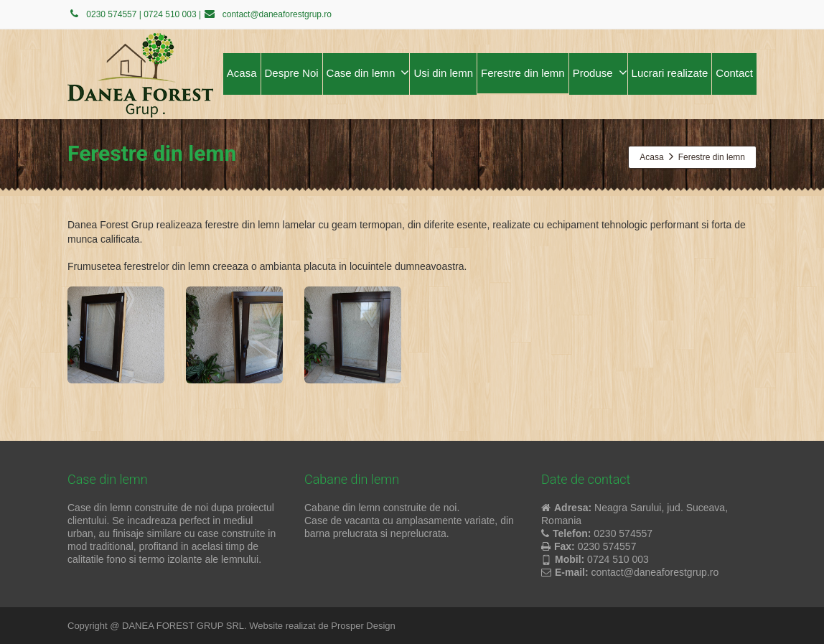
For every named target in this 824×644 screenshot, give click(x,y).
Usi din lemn (443, 73)
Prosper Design (363, 626)
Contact (734, 73)
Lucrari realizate (670, 73)
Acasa (242, 73)
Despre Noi (292, 73)
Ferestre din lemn (523, 73)
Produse (600, 73)
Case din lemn (368, 73)
